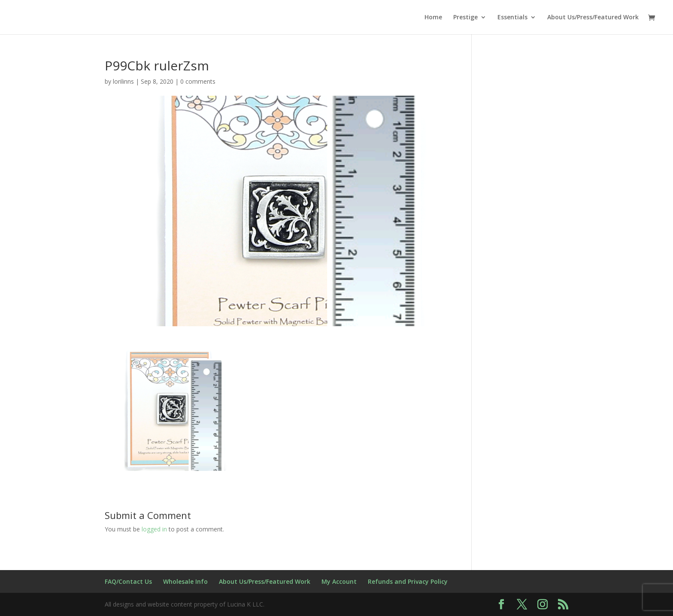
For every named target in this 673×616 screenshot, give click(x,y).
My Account (339, 581)
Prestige (465, 18)
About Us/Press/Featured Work (593, 18)
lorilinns (123, 81)
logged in (154, 529)
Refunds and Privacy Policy (408, 581)
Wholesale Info (185, 581)
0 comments (198, 81)
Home (433, 18)
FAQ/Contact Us (128, 581)
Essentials (512, 18)
